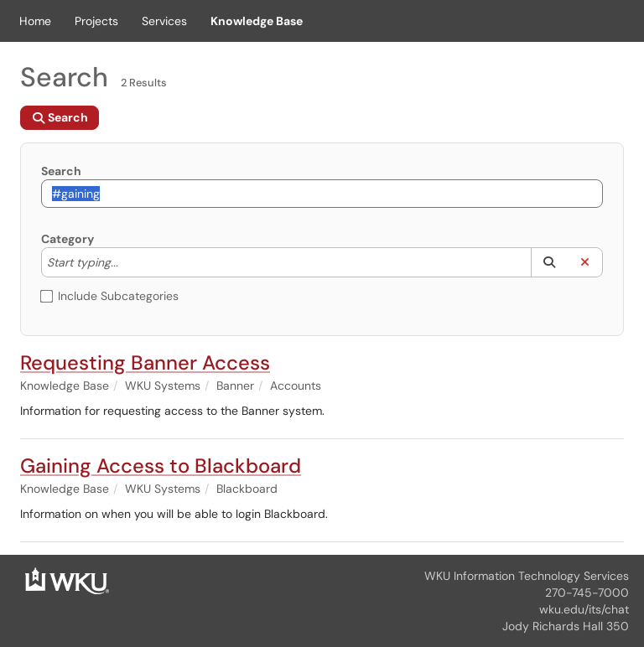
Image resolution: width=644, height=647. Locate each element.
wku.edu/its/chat (584, 609)
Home (35, 21)
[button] (549, 262)
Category (68, 239)
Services (164, 21)
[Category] (127, 262)
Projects (96, 21)
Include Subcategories (110, 296)
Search (61, 171)
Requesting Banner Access (145, 362)
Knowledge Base (257, 21)
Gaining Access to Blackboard (161, 466)
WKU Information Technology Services (527, 576)
